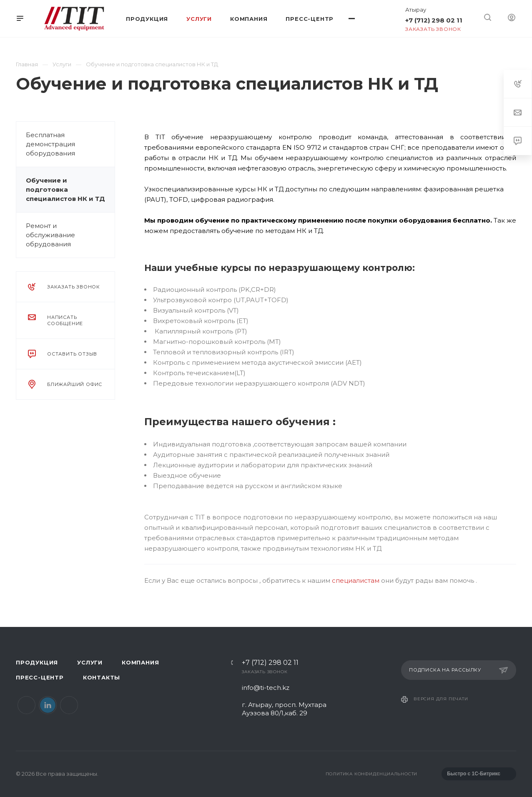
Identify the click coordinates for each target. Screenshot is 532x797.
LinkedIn (48, 705)
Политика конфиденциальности (372, 774)
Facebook (26, 705)
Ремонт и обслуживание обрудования (50, 235)
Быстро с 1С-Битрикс (474, 774)
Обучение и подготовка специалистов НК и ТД (65, 189)
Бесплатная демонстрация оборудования (50, 144)
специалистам (356, 580)
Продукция (37, 662)
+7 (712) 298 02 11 (434, 20)
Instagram (69, 705)
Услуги (90, 662)
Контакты (102, 677)
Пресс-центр (40, 677)
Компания (140, 662)
